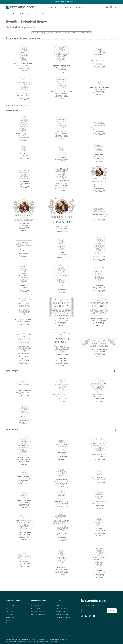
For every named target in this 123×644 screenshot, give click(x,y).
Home (50, 7)
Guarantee (10, 611)
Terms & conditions (63, 617)
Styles (37, 14)
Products (59, 7)
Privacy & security (63, 614)
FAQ (8, 608)
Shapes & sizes (36, 605)
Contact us (10, 605)
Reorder (9, 614)
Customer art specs (38, 611)
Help (8, 626)
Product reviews (62, 611)
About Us (60, 605)
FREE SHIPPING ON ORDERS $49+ (62, 2)
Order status (11, 617)
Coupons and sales (38, 614)
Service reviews (62, 608)
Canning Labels (27, 14)
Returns (9, 623)
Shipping (9, 620)
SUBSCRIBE (112, 611)
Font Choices (36, 608)
